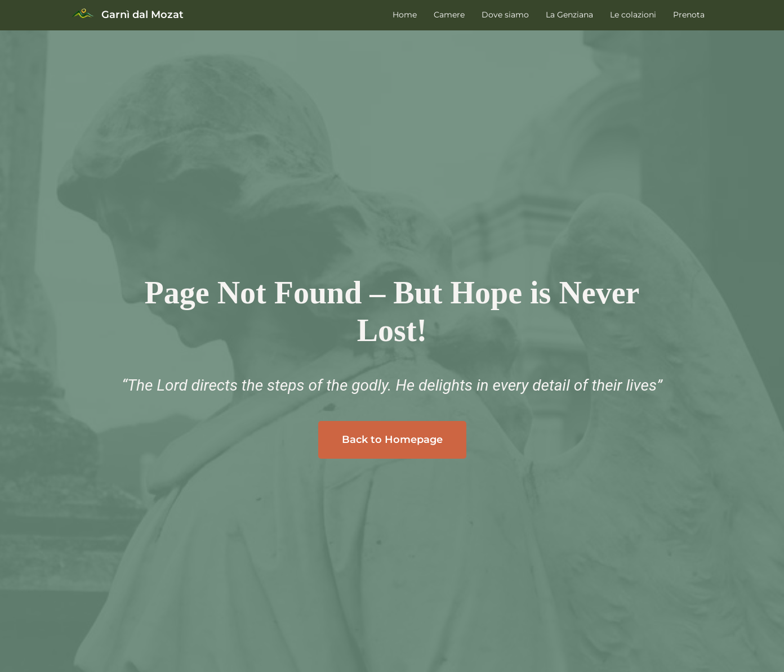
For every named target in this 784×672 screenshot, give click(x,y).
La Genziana (569, 15)
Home (405, 15)
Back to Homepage (392, 440)
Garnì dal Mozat (142, 15)
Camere (449, 15)
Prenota (689, 15)
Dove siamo (505, 15)
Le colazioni (633, 15)
